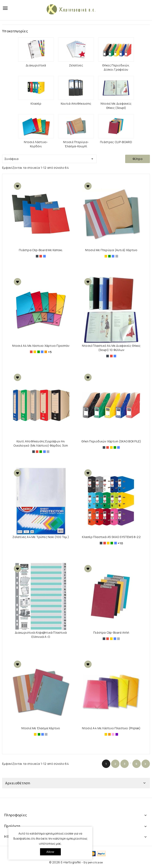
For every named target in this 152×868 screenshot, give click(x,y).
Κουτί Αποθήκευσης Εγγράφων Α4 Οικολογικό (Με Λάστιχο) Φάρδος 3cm (41, 443)
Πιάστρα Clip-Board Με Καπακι (41, 250)
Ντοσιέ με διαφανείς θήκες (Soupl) (116, 106)
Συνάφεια (49, 158)
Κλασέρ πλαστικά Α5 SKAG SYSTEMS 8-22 (111, 537)
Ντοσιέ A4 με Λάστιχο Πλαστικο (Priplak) (111, 728)
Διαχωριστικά (36, 65)
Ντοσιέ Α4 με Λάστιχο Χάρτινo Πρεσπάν (41, 346)
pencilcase (95, 862)
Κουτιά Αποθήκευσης (76, 104)
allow (50, 852)
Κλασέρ (36, 104)
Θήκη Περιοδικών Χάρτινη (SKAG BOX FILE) (111, 441)
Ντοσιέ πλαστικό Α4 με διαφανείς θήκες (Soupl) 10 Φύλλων (111, 348)
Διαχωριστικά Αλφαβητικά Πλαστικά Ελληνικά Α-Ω (41, 635)
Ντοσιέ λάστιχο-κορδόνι (36, 144)
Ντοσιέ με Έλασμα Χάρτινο (41, 728)
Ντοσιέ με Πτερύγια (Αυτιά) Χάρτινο (111, 250)
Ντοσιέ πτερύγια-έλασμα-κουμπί (76, 144)
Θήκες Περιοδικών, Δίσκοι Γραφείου (116, 67)
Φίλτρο (138, 159)
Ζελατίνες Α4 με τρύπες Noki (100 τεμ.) (41, 537)
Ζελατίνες (76, 65)
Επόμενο (145, 764)
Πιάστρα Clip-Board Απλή (111, 633)
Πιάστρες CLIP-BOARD (116, 142)
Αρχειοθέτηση (18, 783)
